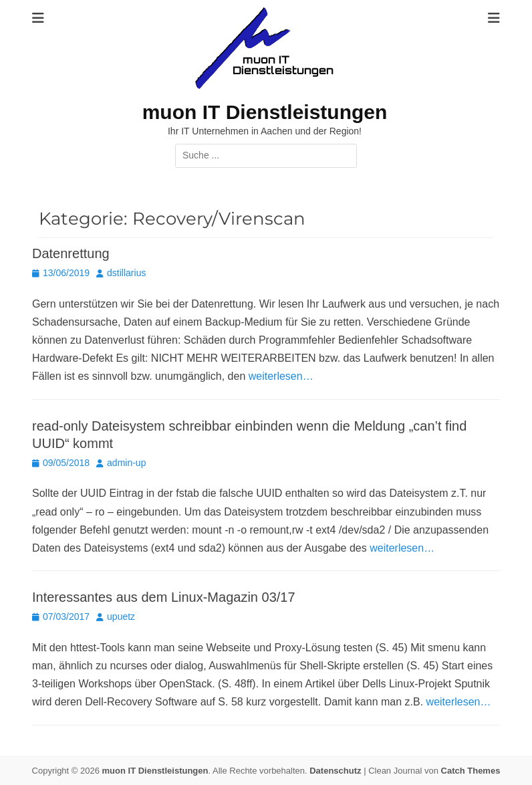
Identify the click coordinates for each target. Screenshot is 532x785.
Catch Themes (471, 771)
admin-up (126, 463)
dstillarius (126, 273)
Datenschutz (335, 771)
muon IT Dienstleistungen (265, 112)
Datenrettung (71, 253)
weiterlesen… (281, 376)
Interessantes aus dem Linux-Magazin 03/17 (164, 597)
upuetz (121, 616)
